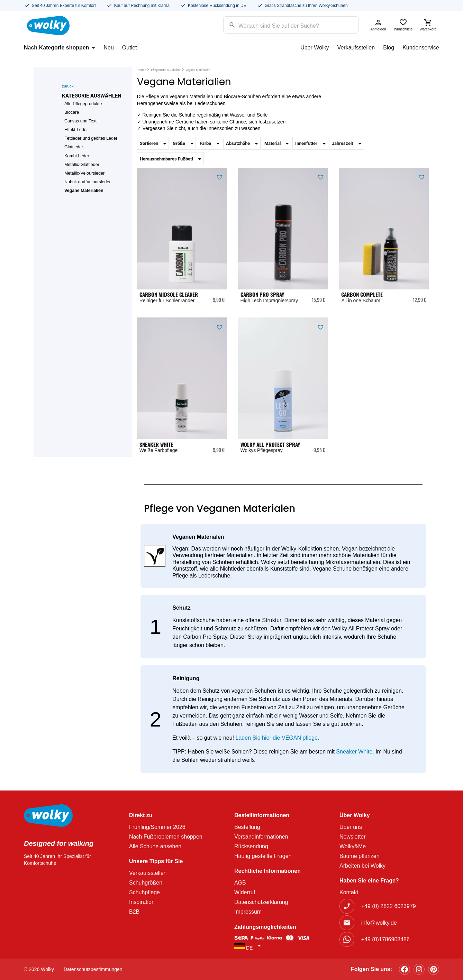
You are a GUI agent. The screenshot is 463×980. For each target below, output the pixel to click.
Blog (389, 48)
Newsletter (353, 837)
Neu (108, 48)
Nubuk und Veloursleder (88, 182)
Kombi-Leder (77, 156)
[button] (220, 176)
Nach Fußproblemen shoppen (166, 837)
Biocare (72, 112)
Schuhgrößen (146, 883)
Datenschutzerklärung (261, 902)
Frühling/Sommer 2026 (157, 827)
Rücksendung (251, 846)
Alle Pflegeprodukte (83, 104)
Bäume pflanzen (360, 856)
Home (142, 70)
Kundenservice (421, 48)
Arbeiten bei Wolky (362, 866)
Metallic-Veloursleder (84, 173)
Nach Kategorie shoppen (60, 48)
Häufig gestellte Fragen (263, 856)
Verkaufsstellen (356, 48)
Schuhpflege (144, 892)
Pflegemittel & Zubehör (166, 70)
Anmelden (378, 25)
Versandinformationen (261, 837)
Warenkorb (428, 25)
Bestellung (247, 827)
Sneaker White (354, 752)
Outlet (130, 48)
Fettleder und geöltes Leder (91, 138)
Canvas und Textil (81, 121)
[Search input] (282, 25)
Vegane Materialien (84, 191)
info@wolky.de (379, 923)
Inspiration (142, 902)
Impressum (248, 912)
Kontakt (349, 892)
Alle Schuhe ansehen (155, 846)
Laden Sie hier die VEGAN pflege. (278, 738)
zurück (68, 86)
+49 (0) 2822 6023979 (389, 906)
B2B (134, 912)
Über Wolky (315, 48)
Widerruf (245, 892)
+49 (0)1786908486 (385, 939)
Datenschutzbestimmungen (93, 969)
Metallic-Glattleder (82, 165)
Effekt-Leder (76, 130)
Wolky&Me (353, 846)
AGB (240, 883)
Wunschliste (403, 25)
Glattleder (74, 147)
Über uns (351, 827)
